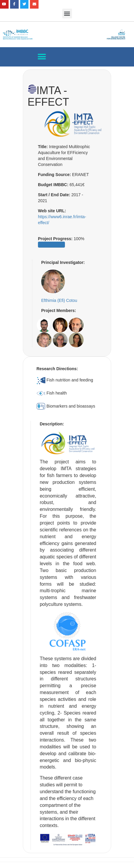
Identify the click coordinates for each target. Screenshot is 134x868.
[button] (67, 14)
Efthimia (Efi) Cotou (59, 300)
